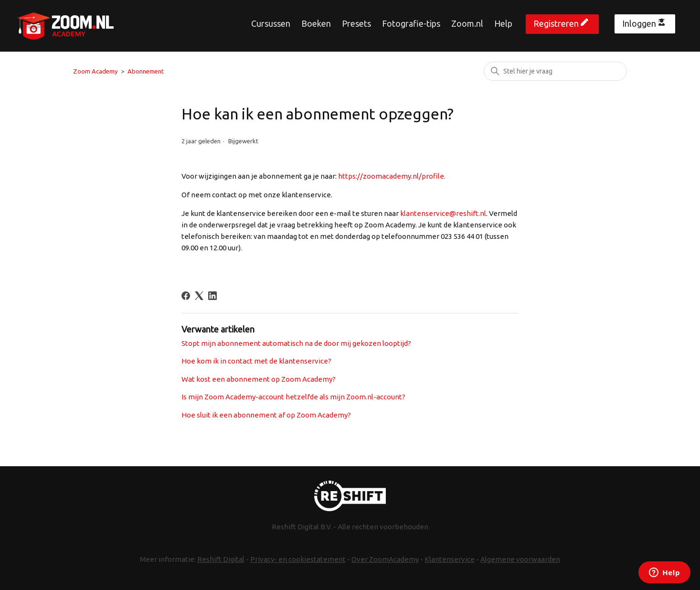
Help (503, 23)
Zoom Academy (95, 71)
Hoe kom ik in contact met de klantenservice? (256, 361)
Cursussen (271, 23)
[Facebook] (186, 296)
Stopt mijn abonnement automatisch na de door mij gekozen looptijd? (296, 343)
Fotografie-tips (411, 23)
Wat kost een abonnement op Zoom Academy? (259, 379)
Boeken (316, 23)
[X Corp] (199, 296)
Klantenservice (450, 559)
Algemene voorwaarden (520, 559)
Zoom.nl (467, 23)
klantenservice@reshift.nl (443, 213)
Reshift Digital (221, 559)
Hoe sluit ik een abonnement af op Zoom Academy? (266, 415)
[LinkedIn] (212, 296)
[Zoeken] (555, 71)
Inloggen (639, 23)
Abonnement (146, 71)
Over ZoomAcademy (385, 559)
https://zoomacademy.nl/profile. (392, 176)
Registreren (556, 23)
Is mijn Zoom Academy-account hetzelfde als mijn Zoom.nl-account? (293, 397)
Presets (356, 23)
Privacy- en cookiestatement (298, 559)
